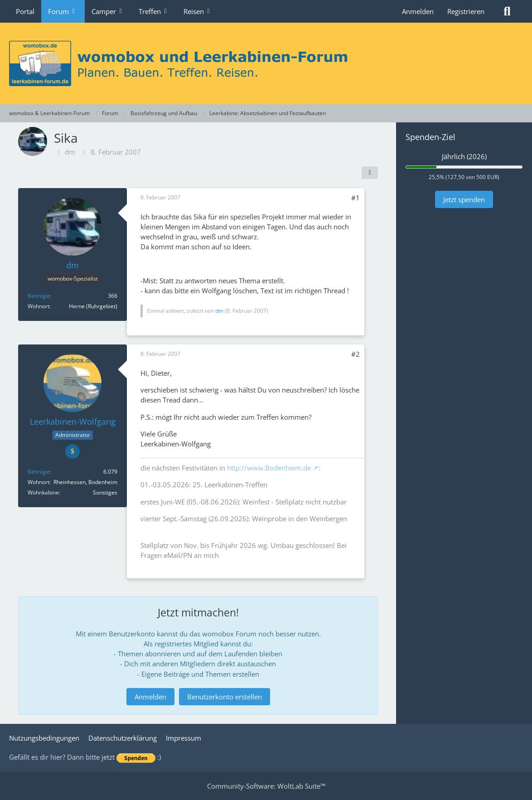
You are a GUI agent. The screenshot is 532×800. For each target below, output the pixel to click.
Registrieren (466, 11)
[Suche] (507, 11)
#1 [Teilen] (355, 198)
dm (70, 152)
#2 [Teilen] (355, 354)
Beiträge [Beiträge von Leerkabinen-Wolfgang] (39, 472)
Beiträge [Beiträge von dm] (39, 296)
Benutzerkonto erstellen (225, 697)
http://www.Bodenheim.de (269, 468)
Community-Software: (266, 786)
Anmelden (418, 11)
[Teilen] (370, 173)
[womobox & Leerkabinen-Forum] (266, 63)
